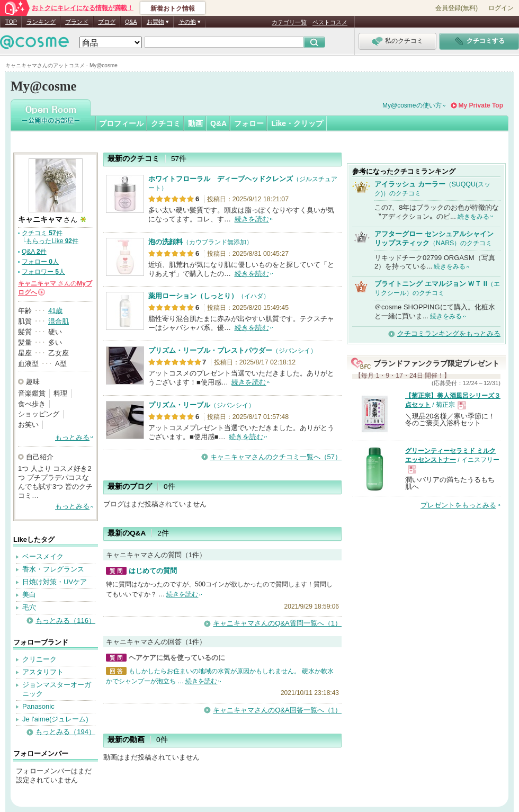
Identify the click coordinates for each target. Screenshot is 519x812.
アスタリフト (43, 672)
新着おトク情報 (173, 8)
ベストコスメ (330, 22)
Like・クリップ (297, 123)
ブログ (107, 22)
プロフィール (121, 123)
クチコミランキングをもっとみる (449, 333)
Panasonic (38, 706)
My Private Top (481, 105)
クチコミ (166, 123)
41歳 (55, 311)
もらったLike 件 (52, 241)
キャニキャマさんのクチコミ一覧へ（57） (276, 457)
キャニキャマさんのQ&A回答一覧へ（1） (277, 710)
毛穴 (29, 607)
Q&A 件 (34, 252)
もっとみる (72, 437)
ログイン (501, 8)
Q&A (131, 22)
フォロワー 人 (43, 272)
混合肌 (59, 321)
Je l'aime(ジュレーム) (55, 719)
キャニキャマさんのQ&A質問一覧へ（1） (277, 623)
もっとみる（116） (65, 621)
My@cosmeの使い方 (412, 105)
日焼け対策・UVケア (55, 582)
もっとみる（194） (65, 732)
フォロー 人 (40, 262)
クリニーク (39, 659)
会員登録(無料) (457, 8)
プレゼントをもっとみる (458, 505)
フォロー (249, 123)
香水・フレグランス (53, 569)
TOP (11, 22)
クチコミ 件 (42, 233)
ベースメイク (43, 556)
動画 (195, 123)
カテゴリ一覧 (289, 22)
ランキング (41, 22)
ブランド (77, 22)
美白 (29, 595)
